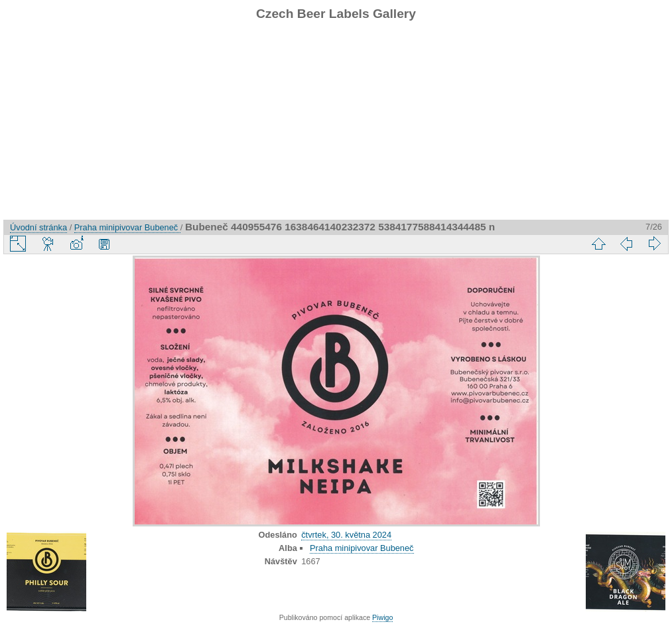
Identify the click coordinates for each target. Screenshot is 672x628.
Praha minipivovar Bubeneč (127, 227)
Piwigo (382, 617)
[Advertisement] (336, 127)
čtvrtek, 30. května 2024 (346, 535)
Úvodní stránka (38, 227)
